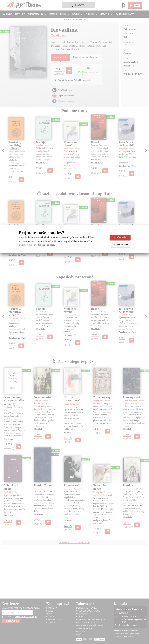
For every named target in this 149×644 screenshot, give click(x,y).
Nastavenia (121, 245)
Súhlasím (120, 237)
